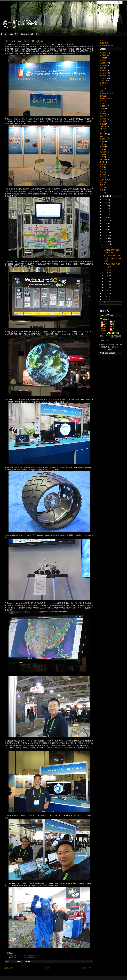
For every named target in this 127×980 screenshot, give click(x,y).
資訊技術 (103, 65)
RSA (102, 88)
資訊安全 (103, 53)
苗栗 (102, 187)
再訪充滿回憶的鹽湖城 (112, 264)
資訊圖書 (103, 152)
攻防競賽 (103, 119)
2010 (106, 296)
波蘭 (102, 185)
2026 (106, 200)
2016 (106, 229)
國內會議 (103, 73)
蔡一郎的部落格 (110, 336)
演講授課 (103, 70)
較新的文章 (9, 968)
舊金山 (103, 124)
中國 (102, 164)
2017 (106, 226)
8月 (107, 273)
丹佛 (102, 167)
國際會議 (39, 44)
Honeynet (104, 78)
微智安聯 (103, 177)
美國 (33, 44)
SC (51, 44)
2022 (106, 212)
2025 (106, 203)
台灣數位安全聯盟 (107, 93)
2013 (106, 238)
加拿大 (103, 96)
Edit (38, 34)
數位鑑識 (103, 121)
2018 (106, 223)
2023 (106, 209)
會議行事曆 (104, 43)
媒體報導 (103, 55)
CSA (102, 68)
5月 (107, 282)
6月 (107, 279)
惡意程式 (103, 63)
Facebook (104, 159)
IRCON (103, 162)
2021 (106, 214)
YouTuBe (103, 137)
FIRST (102, 129)
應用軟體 (103, 104)
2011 (106, 293)
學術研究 (103, 175)
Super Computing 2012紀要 (24, 41)
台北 (102, 91)
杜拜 (102, 144)
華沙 (102, 190)
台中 (102, 101)
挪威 (102, 182)
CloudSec (104, 126)
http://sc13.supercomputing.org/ (23, 957)
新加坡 (103, 142)
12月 (108, 244)
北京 (102, 170)
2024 (106, 206)
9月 (107, 270)
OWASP (103, 81)
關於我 (103, 58)
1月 (107, 290)
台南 (102, 172)
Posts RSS (13, 34)
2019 (106, 220)
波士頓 (103, 147)
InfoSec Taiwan (106, 98)
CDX (102, 157)
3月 (107, 288)
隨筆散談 (103, 60)
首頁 (48, 968)
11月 (108, 247)
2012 (106, 241)
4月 (107, 285)
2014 (106, 235)
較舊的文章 (87, 968)
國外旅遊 (103, 83)
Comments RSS (27, 34)
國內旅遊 (103, 114)
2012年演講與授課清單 (112, 255)
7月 (107, 276)
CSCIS (103, 109)
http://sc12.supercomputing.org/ (23, 955)
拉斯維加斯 (104, 180)
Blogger (111, 350)
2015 (106, 232)
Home (4, 34)
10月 (108, 267)
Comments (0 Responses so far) (18, 961)
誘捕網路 (103, 106)
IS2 (101, 131)
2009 (106, 299)
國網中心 (103, 116)
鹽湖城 (46, 44)
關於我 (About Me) (107, 45)
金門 (102, 192)
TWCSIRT (104, 134)
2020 (106, 217)
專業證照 (103, 139)
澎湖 (102, 149)
